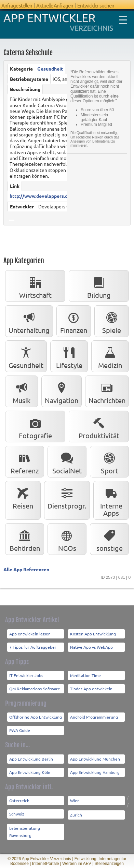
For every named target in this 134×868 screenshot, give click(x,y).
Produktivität (99, 427)
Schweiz (17, 814)
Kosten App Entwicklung (93, 634)
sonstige (110, 539)
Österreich (19, 800)
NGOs (67, 539)
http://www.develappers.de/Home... (49, 196)
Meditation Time (85, 675)
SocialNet (67, 462)
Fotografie (35, 427)
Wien (75, 800)
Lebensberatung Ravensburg (25, 832)
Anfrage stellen (17, 5)
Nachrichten (107, 392)
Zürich (76, 815)
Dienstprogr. (67, 497)
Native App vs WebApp (91, 647)
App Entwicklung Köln (30, 772)
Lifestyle (69, 357)
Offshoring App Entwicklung (36, 717)
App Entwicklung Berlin (31, 759)
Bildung (99, 286)
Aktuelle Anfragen (55, 5)
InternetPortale (46, 864)
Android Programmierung (94, 717)
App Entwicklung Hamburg (95, 772)
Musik (22, 392)
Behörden (25, 539)
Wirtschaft (35, 286)
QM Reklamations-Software (35, 689)
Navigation (62, 392)
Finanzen (74, 321)
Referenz (25, 462)
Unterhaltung (29, 321)
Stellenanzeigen (109, 864)
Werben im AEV (77, 864)
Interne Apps (111, 501)
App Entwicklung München (95, 759)
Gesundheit (50, 69)
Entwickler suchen (96, 5)
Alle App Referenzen (26, 569)
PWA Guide (20, 730)
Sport (109, 462)
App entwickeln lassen (30, 634)
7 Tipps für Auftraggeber (33, 647)
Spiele (112, 321)
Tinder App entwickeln (91, 689)
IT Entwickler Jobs (26, 675)
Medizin (110, 357)
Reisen (23, 497)
